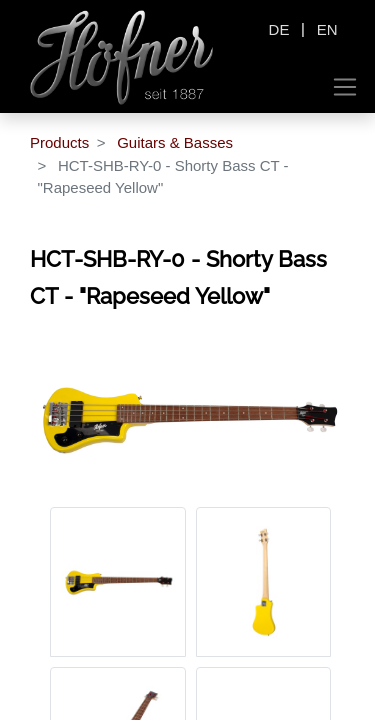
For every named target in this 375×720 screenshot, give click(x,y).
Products (59, 142)
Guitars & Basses (175, 142)
